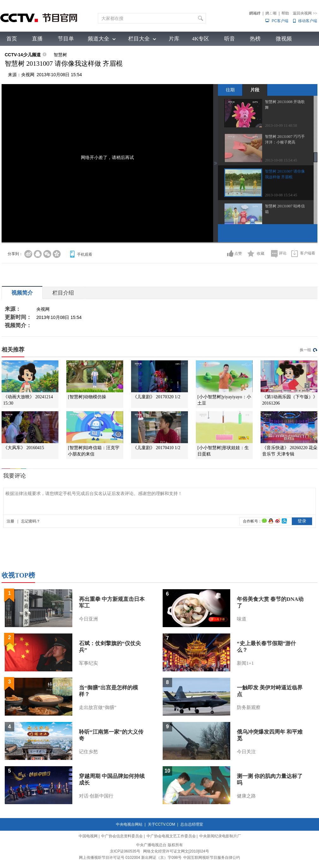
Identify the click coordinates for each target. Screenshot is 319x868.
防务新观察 (249, 707)
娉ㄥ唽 (271, 13)
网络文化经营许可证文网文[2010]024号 (176, 851)
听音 (230, 39)
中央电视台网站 (129, 824)
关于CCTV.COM (162, 824)
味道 (242, 619)
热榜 (255, 39)
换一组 (305, 350)
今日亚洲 (88, 619)
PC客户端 (280, 21)
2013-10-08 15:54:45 (281, 160)
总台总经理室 (192, 824)
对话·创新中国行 (96, 796)
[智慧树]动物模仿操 (87, 397)
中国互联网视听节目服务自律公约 (212, 858)
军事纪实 (88, 663)
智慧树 (60, 55)
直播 (37, 39)
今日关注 (246, 752)
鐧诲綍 (255, 13)
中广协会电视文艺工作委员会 (171, 836)
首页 (12, 39)
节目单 (66, 39)
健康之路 (246, 796)
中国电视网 (88, 836)
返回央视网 (305, 13)
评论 (283, 253)
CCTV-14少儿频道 (23, 55)
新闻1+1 (245, 663)
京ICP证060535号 (125, 851)
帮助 (285, 13)
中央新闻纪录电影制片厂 (220, 836)
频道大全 (99, 39)
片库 (174, 39)
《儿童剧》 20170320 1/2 (156, 397)
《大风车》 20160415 (24, 448)
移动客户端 (308, 21)
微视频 (284, 39)
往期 (230, 90)
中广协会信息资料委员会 (122, 836)
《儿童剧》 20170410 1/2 (156, 448)
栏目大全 (139, 39)
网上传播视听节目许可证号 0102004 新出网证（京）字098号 (130, 858)
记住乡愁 (88, 752)
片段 (255, 90)
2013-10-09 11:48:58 (281, 125)
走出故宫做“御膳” (98, 707)
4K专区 (201, 39)
